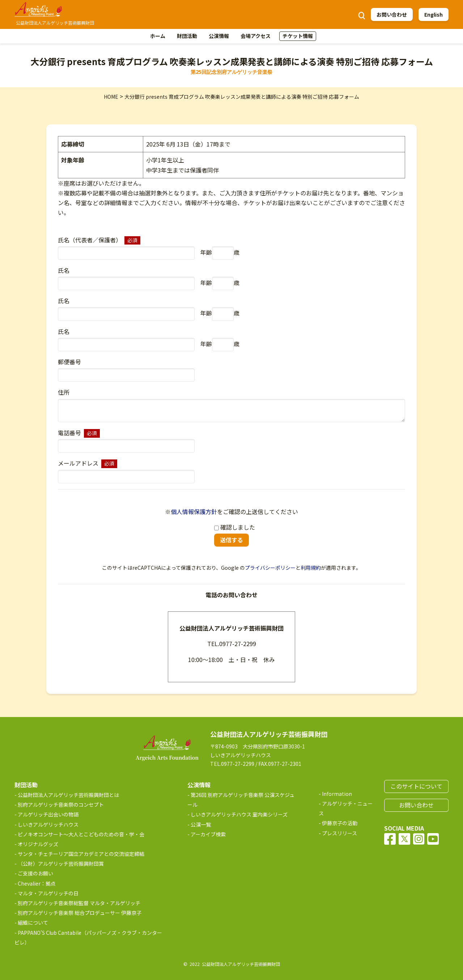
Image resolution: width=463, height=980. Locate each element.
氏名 (64, 270)
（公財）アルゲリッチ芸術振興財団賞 (61, 864)
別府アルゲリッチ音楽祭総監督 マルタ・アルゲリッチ (79, 903)
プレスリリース (339, 833)
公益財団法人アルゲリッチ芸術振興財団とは (68, 795)
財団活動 (187, 36)
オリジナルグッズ (38, 844)
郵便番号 (69, 362)
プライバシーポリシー (270, 568)
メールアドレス (78, 463)
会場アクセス (256, 36)
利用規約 (311, 568)
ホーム (158, 36)
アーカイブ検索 (208, 834)
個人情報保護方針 (194, 512)
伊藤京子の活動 (340, 823)
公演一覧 (201, 824)
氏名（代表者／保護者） (90, 240)
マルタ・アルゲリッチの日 (48, 893)
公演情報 (219, 36)
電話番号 (69, 433)
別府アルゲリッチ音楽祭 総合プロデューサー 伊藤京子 (80, 913)
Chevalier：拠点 (37, 883)
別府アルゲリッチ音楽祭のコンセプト (61, 805)
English (434, 14)
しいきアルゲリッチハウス (48, 824)
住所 (64, 392)
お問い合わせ (392, 14)
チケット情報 (298, 36)
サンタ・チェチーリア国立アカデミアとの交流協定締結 (81, 854)
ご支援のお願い (35, 873)
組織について (33, 922)
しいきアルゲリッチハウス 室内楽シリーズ (239, 814)
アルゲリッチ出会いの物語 (48, 814)
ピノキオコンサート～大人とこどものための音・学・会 (81, 834)
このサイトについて (416, 786)
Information (337, 794)
